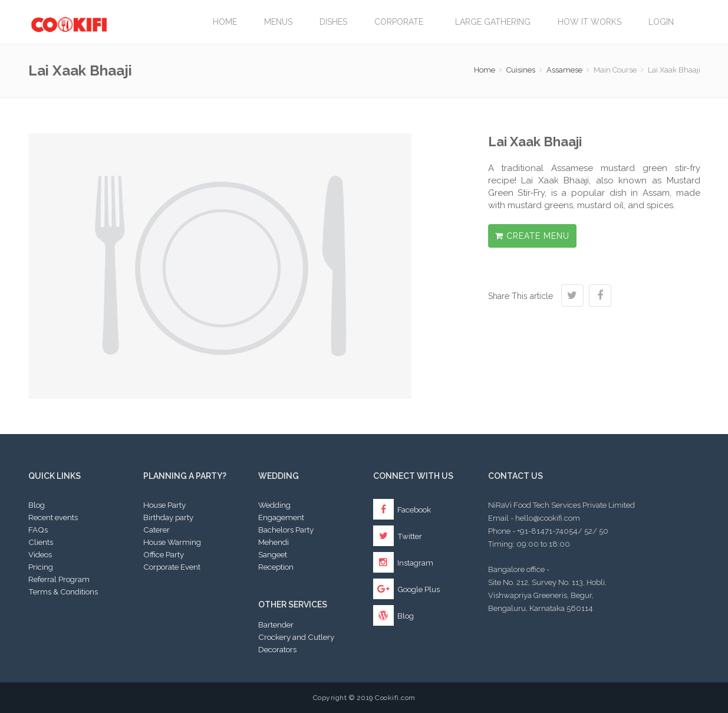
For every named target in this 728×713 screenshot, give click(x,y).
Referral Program (59, 579)
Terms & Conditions (63, 592)
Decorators (277, 649)
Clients (41, 542)
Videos (40, 554)
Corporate (401, 22)
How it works (589, 22)
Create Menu (532, 236)
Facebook (402, 510)
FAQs (38, 530)
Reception (276, 567)
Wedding (274, 505)
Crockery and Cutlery (296, 637)
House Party (164, 505)
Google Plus (406, 589)
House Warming (172, 542)
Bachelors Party (286, 530)
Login (661, 22)
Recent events (53, 517)
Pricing (41, 567)
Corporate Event (172, 567)
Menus (278, 22)
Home (225, 22)
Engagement (281, 517)
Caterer (157, 530)
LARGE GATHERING (493, 22)
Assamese (564, 70)
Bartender (276, 625)
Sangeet (273, 554)
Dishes (333, 22)
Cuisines (521, 70)
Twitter (398, 536)
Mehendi (274, 542)
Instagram (403, 563)
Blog (37, 505)
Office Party (164, 554)
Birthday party (168, 517)
